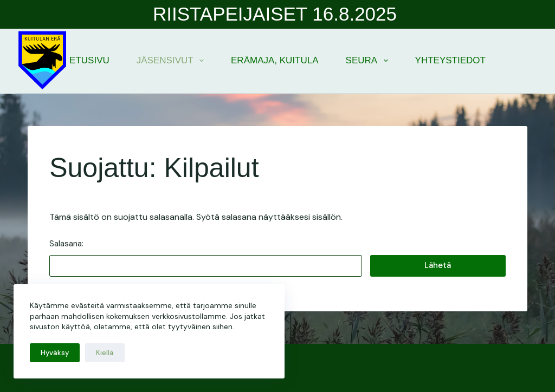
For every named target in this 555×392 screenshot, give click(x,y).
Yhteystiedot (450, 60)
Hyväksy (55, 353)
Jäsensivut (172, 61)
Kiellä (105, 353)
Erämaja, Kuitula (275, 60)
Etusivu (89, 60)
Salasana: (206, 257)
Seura (369, 61)
